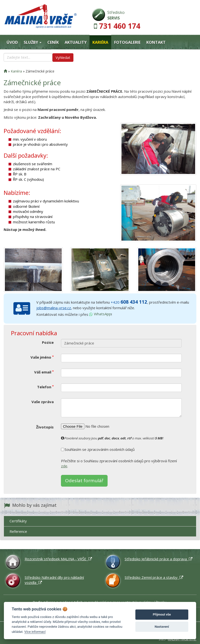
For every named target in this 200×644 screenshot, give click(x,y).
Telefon (45, 387)
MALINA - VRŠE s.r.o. (182, 639)
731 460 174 (120, 26)
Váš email (44, 372)
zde (64, 466)
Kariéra (100, 42)
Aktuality (76, 42)
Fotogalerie (127, 42)
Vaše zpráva (43, 402)
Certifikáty (18, 521)
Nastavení (162, 627)
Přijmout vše (162, 614)
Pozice (48, 342)
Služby (33, 42)
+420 (129, 302)
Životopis (45, 427)
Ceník (53, 42)
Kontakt (156, 42)
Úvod (12, 42)
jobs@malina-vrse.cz (54, 308)
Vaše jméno (42, 357)
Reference (18, 531)
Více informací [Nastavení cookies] (35, 632)
